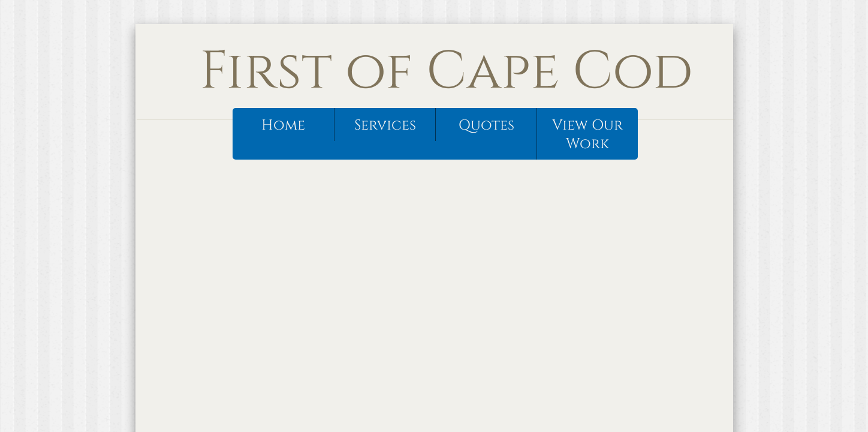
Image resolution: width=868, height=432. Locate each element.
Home (283, 125)
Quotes (486, 125)
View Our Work (587, 135)
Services (385, 125)
